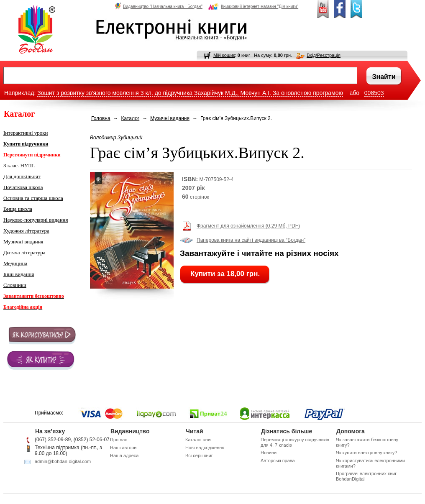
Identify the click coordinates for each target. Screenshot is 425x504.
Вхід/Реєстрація (324, 55)
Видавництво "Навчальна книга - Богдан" (159, 6)
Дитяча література (24, 252)
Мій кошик (224, 55)
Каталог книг (199, 440)
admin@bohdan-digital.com (63, 461)
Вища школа (18, 209)
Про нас (119, 440)
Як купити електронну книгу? (366, 453)
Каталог (131, 118)
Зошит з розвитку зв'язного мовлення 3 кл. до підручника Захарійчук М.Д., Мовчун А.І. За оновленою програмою (190, 93)
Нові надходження (205, 448)
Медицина (15, 263)
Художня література (26, 231)
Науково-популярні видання (36, 220)
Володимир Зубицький (116, 138)
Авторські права (278, 461)
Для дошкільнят (22, 176)
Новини (269, 453)
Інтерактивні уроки (26, 133)
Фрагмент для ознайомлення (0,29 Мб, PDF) (248, 226)
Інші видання (19, 274)
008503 (374, 93)
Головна (101, 118)
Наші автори (123, 448)
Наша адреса (124, 455)
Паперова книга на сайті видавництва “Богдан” (251, 240)
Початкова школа (23, 187)
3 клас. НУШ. (19, 165)
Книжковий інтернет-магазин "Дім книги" (253, 6)
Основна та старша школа (33, 198)
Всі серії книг (199, 455)
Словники (15, 285)
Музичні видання (23, 242)
